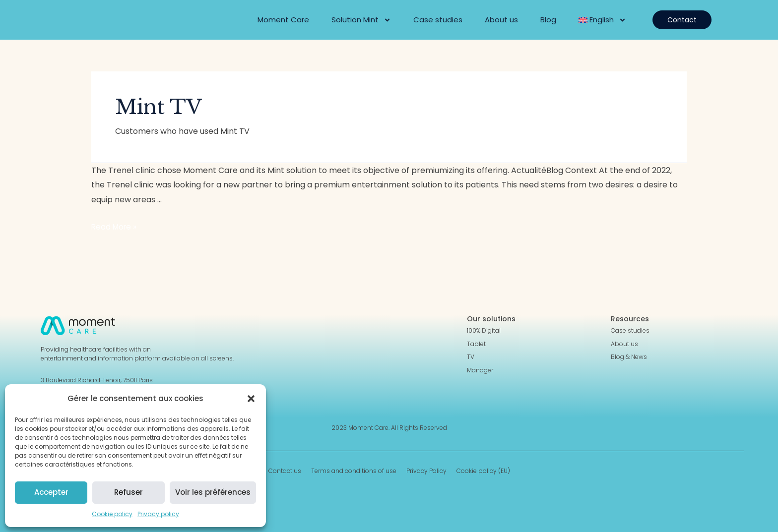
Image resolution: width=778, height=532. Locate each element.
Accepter (51, 492)
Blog (548, 20)
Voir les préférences (213, 492)
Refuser (129, 492)
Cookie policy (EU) (483, 471)
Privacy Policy (426, 471)
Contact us (285, 471)
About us (501, 20)
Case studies (438, 20)
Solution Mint (361, 20)
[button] (251, 399)
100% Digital (484, 331)
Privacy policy (158, 514)
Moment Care (283, 20)
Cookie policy (112, 514)
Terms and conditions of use (354, 471)
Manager (480, 370)
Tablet (476, 344)
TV (471, 357)
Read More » (115, 227)
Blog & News (629, 357)
